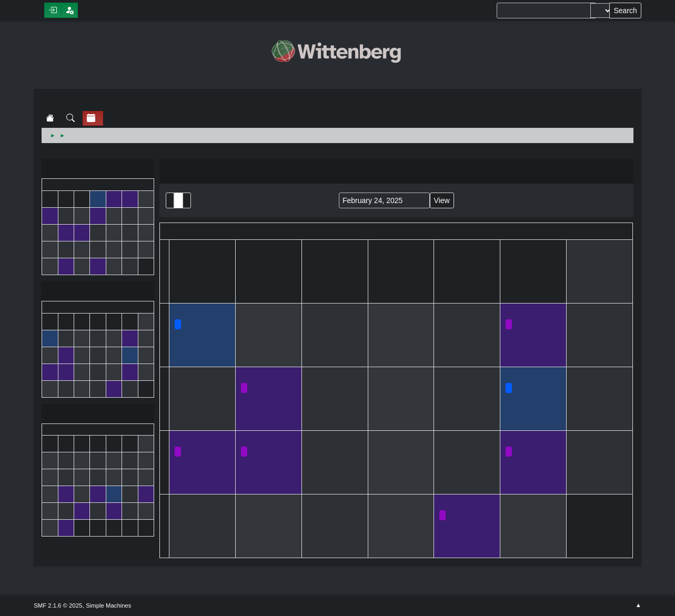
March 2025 (98, 415)
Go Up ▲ (638, 605)
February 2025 (98, 292)
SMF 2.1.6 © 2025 (58, 605)
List (170, 200)
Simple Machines (108, 605)
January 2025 (98, 170)
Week (187, 200)
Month (178, 200)
